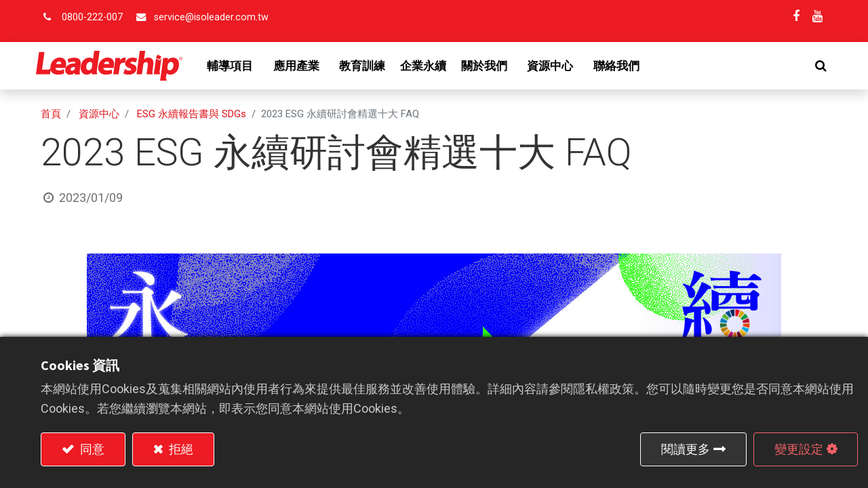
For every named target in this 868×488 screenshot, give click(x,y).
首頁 (51, 114)
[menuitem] (367, 66)
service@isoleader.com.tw (211, 17)
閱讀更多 (686, 449)
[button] (816, 66)
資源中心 (99, 114)
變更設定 (799, 449)
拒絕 (180, 449)
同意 (91, 449)
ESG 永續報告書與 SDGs (192, 114)
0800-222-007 (92, 17)
